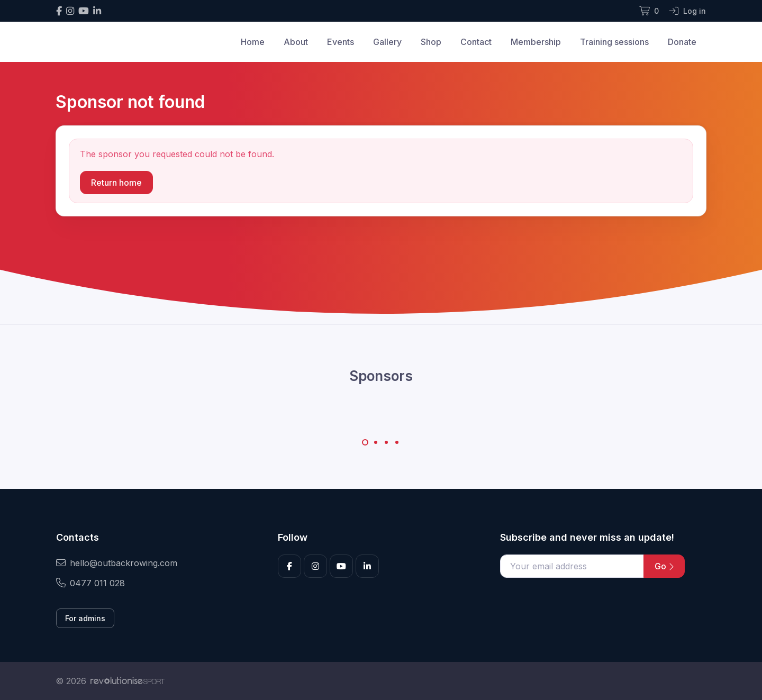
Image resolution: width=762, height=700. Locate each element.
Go (664, 566)
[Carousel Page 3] (386, 442)
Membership (536, 42)
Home (253, 42)
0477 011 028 (90, 583)
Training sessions (614, 42)
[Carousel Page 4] (397, 442)
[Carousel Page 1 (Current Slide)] (365, 442)
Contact (476, 42)
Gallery (387, 42)
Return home (116, 183)
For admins (85, 618)
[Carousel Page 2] (376, 442)
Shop (431, 42)
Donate (682, 42)
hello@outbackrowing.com (117, 563)
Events (341, 42)
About (296, 42)
